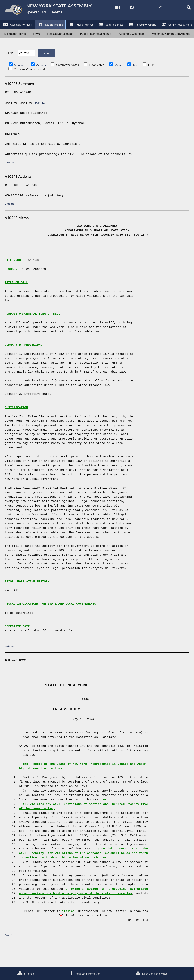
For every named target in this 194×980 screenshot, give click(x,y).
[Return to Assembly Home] (54, 11)
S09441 (40, 123)
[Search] (77, 30)
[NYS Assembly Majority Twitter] (33, 30)
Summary (20, 85)
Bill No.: (10, 71)
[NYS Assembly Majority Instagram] (48, 30)
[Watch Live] (4, 30)
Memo (119, 85)
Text (137, 85)
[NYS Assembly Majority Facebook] (19, 30)
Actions (42, 85)
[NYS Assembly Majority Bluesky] (62, 30)
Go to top (9, 183)
